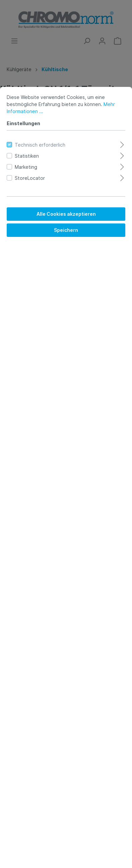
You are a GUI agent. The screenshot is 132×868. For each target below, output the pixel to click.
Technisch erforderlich (40, 145)
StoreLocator (30, 178)
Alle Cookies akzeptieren (66, 214)
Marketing (26, 167)
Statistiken (27, 156)
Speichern (66, 230)
